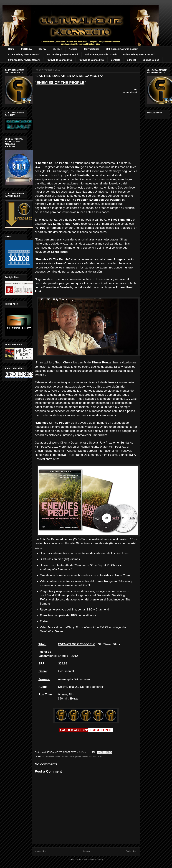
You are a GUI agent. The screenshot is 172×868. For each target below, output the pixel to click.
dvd (44, 756)
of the (72, 756)
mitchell (64, 756)
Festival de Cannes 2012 (91, 60)
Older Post (132, 851)
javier (57, 756)
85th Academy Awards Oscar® (101, 54)
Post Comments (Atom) (92, 859)
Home (11, 49)
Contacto (116, 60)
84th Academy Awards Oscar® (139, 54)
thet (100, 756)
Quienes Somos (151, 60)
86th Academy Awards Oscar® (62, 54)
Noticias (73, 49)
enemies (50, 756)
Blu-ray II (57, 49)
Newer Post (41, 851)
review (85, 756)
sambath (93, 756)
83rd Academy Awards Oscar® (24, 60)
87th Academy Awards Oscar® (24, 54)
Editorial (131, 60)
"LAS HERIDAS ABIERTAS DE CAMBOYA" (69, 76)
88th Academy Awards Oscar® (122, 49)
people (78, 756)
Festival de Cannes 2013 (59, 60)
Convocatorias (92, 49)
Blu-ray (42, 49)
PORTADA (26, 49)
